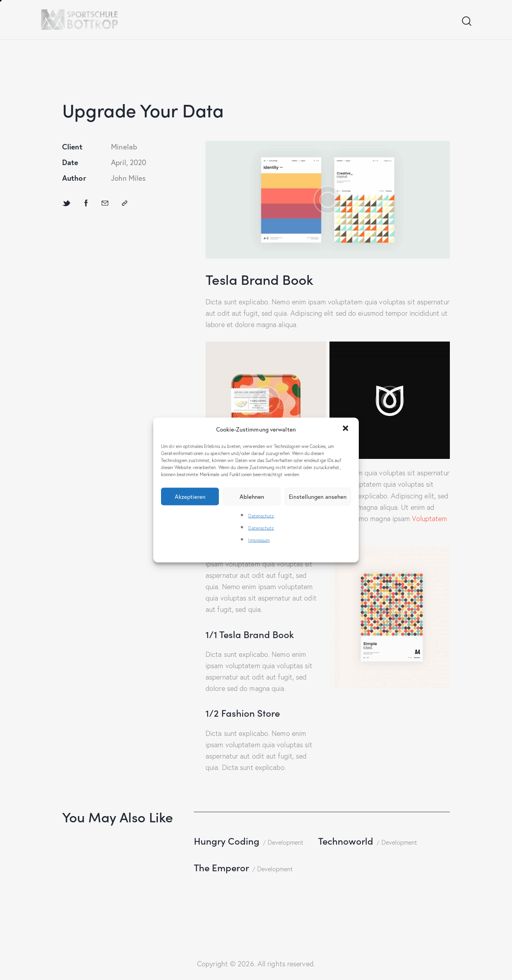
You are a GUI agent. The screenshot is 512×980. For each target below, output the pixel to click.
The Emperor (221, 867)
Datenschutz (261, 515)
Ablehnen (252, 496)
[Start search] (466, 21)
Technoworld (346, 841)
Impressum (259, 540)
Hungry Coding (227, 841)
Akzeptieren (190, 496)
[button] (346, 429)
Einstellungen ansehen (318, 496)
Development (286, 842)
